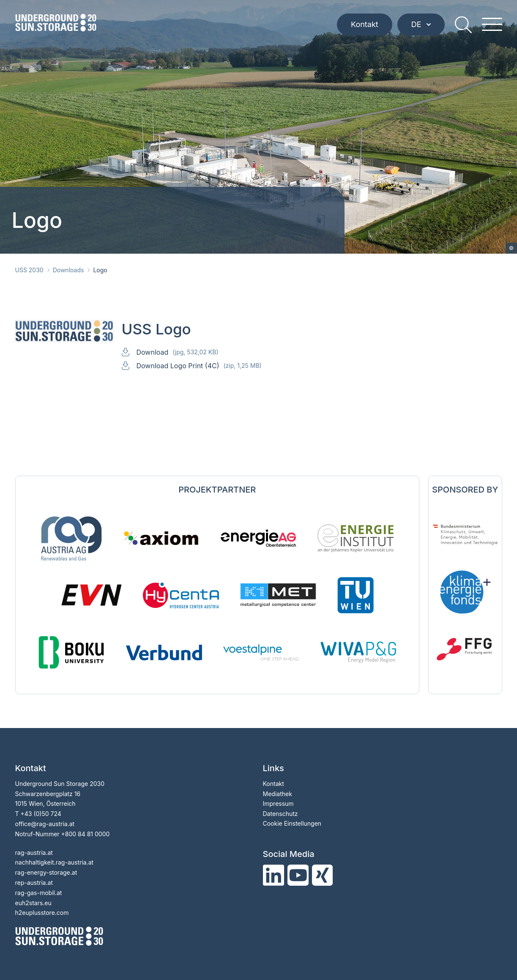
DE (421, 24)
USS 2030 (29, 270)
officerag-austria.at (45, 824)
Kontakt (365, 24)
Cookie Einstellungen (292, 823)
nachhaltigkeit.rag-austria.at (55, 862)
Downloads (68, 270)
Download (178, 352)
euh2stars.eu (33, 903)
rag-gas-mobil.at (39, 893)
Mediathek (278, 794)
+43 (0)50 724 (41, 814)
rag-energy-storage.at (46, 872)
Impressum (278, 803)
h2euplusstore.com (42, 913)
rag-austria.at (34, 853)
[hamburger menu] (492, 25)
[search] (463, 25)
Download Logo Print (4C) (199, 365)
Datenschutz (280, 814)
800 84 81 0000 (88, 834)
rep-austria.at (34, 883)
